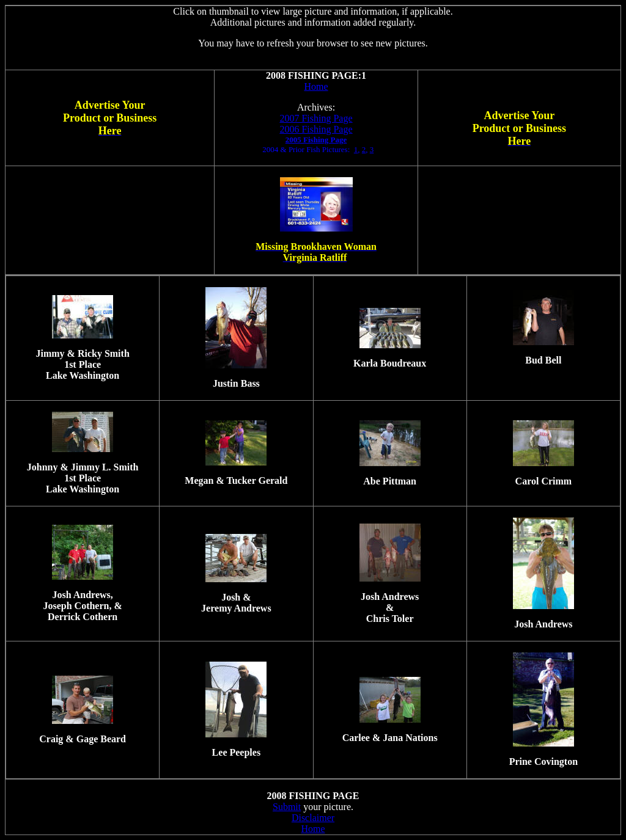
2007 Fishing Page (316, 118)
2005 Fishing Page (316, 140)
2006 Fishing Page (316, 129)
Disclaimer (313, 818)
